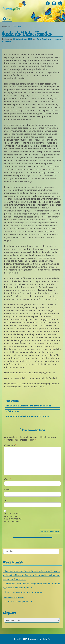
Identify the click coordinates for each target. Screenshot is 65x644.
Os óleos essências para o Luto (19, 601)
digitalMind (47, 639)
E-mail (8, 490)
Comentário (10, 445)
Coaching (17, 26)
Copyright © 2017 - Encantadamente (27, 639)
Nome (8, 479)
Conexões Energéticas (14, 597)
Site (6, 500)
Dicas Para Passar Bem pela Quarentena (23, 592)
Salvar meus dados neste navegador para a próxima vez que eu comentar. (13, 517)
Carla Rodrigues (44, 39)
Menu (7, 19)
